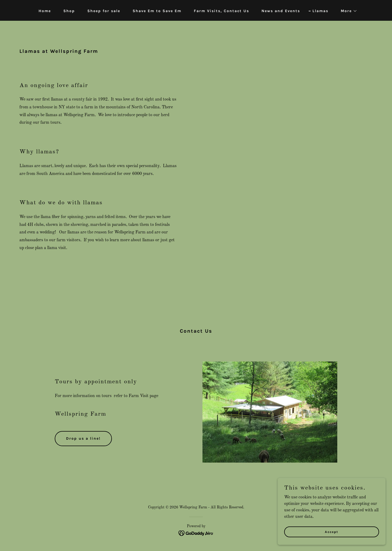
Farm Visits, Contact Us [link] (221, 11)
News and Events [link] (281, 11)
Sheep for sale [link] (104, 11)
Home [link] (45, 11)
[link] (196, 533)
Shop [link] (69, 11)
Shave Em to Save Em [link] (157, 11)
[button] (347, 11)
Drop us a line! (83, 438)
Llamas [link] (320, 11)
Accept (332, 532)
